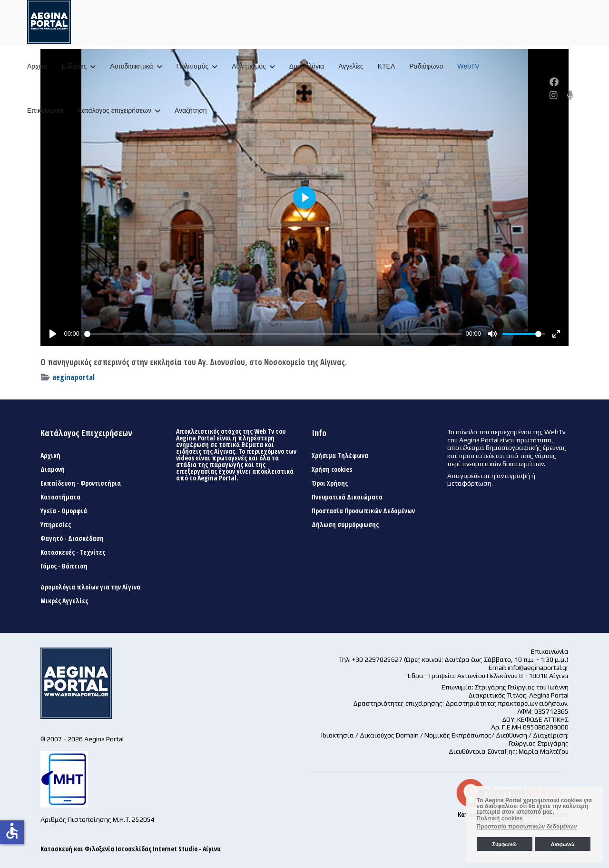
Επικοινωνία (45, 110)
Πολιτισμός (193, 66)
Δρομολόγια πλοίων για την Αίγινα (90, 587)
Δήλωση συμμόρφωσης (345, 525)
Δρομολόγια (307, 66)
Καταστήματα (60, 497)
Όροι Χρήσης (330, 483)
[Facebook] (554, 82)
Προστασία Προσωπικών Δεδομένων (363, 511)
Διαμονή (53, 469)
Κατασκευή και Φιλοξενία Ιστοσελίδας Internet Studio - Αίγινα (131, 849)
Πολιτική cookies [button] (500, 818)
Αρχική (37, 66)
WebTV (468, 66)
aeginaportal (74, 377)
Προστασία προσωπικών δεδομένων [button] (527, 827)
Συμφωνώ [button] (504, 844)
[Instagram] (554, 95)
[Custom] (570, 95)
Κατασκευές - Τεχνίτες (73, 552)
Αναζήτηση (191, 110)
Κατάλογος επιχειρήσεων (114, 110)
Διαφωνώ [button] (563, 844)
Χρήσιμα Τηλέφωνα (340, 456)
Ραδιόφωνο (426, 66)
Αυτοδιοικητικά (131, 66)
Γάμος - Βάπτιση (64, 566)
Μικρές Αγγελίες (64, 601)
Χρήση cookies (332, 469)
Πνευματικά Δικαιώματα (347, 497)
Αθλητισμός (249, 66)
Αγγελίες (351, 66)
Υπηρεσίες (56, 525)
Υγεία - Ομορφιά (64, 511)
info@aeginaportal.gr (538, 668)
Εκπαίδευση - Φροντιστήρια (81, 483)
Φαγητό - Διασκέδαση (72, 539)
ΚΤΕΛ (387, 66)
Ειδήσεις (74, 66)
